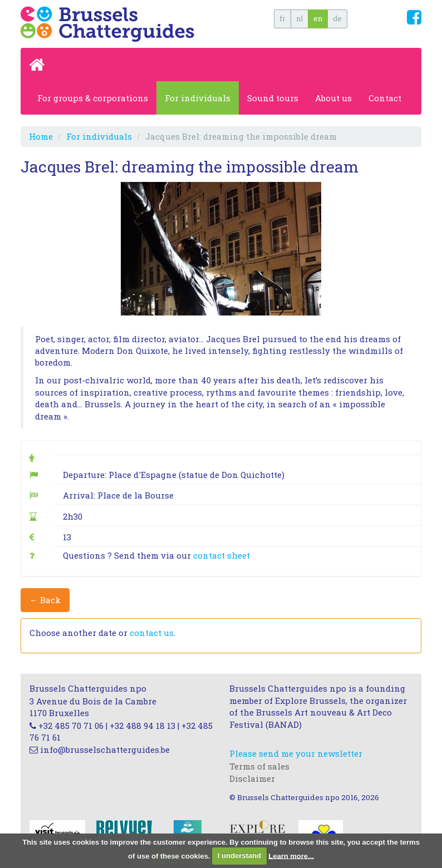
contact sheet (222, 555)
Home (41, 136)
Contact (385, 98)
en (318, 18)
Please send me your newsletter (296, 753)
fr (283, 18)
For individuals (198, 98)
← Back (45, 600)
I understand (239, 855)
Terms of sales (259, 766)
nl (299, 18)
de (337, 18)
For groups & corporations (93, 98)
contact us (152, 633)
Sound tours (273, 98)
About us (333, 98)
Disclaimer (252, 778)
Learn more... (291, 855)
